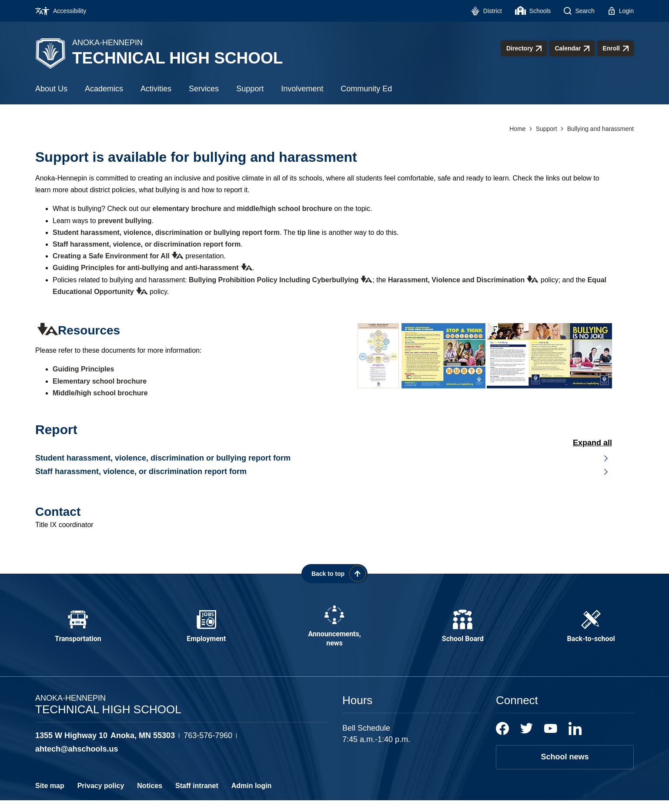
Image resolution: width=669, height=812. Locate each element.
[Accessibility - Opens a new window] (64, 11)
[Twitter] (527, 740)
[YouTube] (551, 740)
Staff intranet (197, 797)
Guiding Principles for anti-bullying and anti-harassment (146, 268)
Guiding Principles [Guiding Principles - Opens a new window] (83, 369)
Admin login (251, 797)
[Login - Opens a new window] (621, 11)
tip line (309, 232)
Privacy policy (101, 797)
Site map (50, 797)
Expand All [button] (592, 443)
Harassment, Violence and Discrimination (456, 280)
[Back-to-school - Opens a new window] (591, 632)
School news (565, 769)
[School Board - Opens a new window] (463, 632)
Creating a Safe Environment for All (111, 256)
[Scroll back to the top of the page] (334, 574)
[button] (177, 255)
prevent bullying (125, 221)
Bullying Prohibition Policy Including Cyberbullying (274, 280)
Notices (150, 797)
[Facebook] (502, 740)
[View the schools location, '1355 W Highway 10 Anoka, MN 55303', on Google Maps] (105, 747)
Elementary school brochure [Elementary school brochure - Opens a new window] (100, 381)
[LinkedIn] (575, 740)
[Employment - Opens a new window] (206, 632)
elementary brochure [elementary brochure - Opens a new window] (187, 209)
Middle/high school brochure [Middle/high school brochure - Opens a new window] (100, 393)
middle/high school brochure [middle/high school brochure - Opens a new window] (284, 209)
